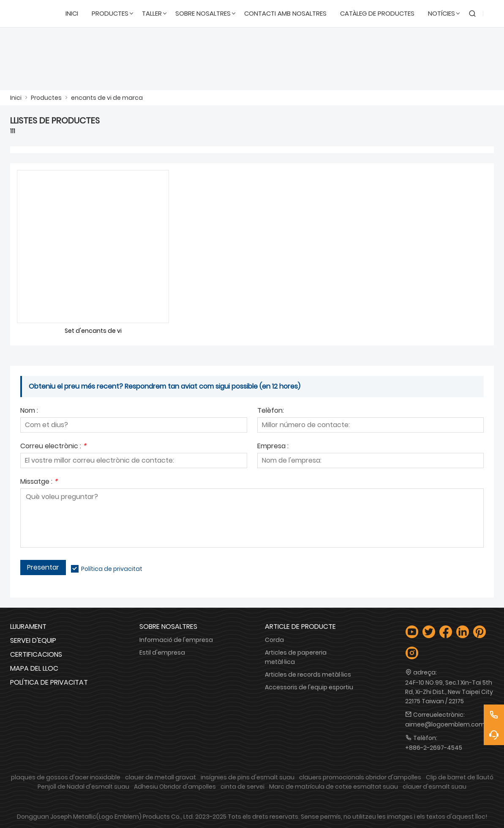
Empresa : (273, 447)
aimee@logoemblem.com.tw (450, 724)
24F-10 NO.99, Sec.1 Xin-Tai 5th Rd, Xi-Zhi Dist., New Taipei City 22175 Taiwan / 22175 (449, 692)
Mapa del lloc (34, 668)
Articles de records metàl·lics (308, 674)
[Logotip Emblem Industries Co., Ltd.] (34, 14)
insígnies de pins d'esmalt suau (248, 777)
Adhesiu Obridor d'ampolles (175, 787)
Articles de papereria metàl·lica (296, 657)
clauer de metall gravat (161, 777)
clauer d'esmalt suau (435, 787)
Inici (16, 98)
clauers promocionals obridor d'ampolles (360, 777)
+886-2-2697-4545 (434, 748)
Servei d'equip (33, 640)
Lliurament (28, 626)
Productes (46, 98)
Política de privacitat (112, 569)
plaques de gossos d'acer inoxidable (66, 777)
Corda (274, 640)
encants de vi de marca (107, 98)
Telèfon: (271, 411)
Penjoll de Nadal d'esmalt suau (83, 787)
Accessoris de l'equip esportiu (309, 687)
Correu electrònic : (53, 447)
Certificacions (36, 654)
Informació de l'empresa (176, 640)
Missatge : (39, 482)
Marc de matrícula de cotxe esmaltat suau (334, 787)
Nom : (29, 411)
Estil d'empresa (162, 653)
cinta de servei (242, 787)
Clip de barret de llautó (460, 777)
